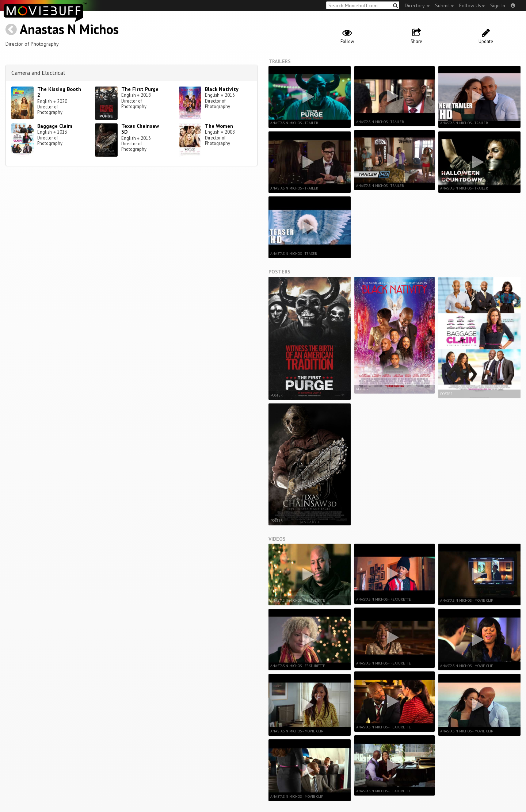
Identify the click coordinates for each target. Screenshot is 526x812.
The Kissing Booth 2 (59, 92)
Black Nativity (222, 89)
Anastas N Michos (69, 29)
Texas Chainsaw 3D (140, 129)
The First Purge (140, 89)
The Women (219, 126)
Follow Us (472, 5)
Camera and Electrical (38, 73)
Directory (417, 5)
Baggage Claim (55, 126)
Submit (444, 5)
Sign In (498, 5)
